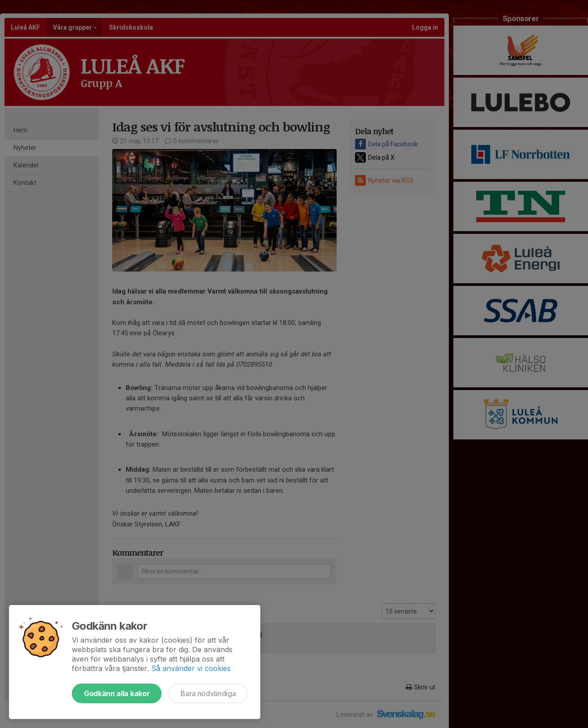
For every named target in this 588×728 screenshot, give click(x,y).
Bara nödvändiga (208, 693)
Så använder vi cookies (191, 668)
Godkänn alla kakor (117, 693)
